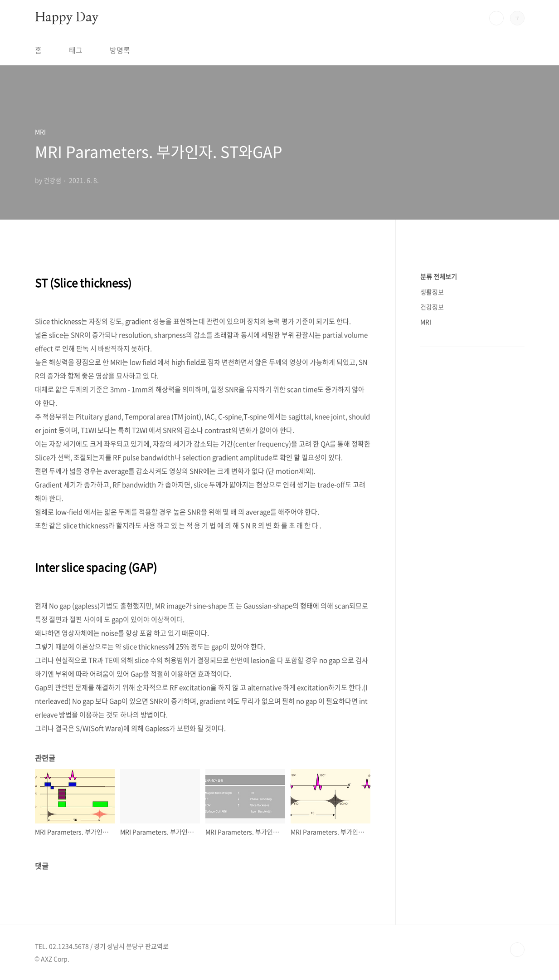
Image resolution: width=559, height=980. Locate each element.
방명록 (120, 50)
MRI (426, 322)
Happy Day (67, 18)
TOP (517, 950)
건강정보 (432, 307)
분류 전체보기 (439, 276)
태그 (76, 50)
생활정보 (432, 292)
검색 (496, 18)
